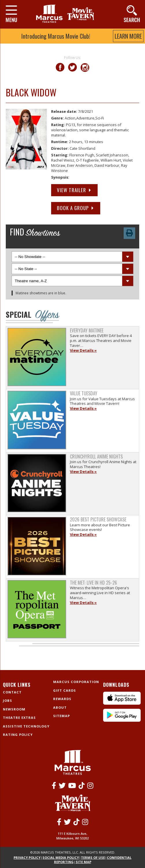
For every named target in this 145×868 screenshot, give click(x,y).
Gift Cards (65, 690)
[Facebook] (54, 785)
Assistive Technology (26, 726)
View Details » (83, 350)
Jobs (8, 700)
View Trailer (71, 190)
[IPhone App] (122, 703)
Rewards (62, 699)
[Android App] (122, 720)
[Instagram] (90, 785)
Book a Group (73, 208)
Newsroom (14, 709)
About (60, 707)
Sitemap (62, 716)
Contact (12, 692)
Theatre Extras (19, 718)
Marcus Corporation (76, 682)
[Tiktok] (82, 785)
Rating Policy (18, 735)
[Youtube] (72, 785)
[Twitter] (62, 785)
